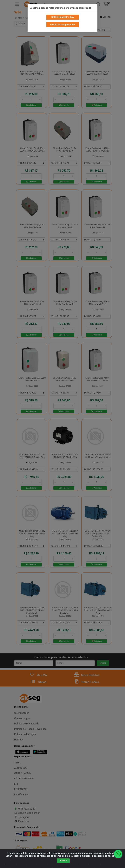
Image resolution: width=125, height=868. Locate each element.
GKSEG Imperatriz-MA (62, 16)
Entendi (63, 861)
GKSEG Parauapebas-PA (63, 23)
